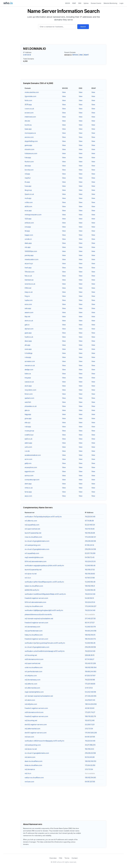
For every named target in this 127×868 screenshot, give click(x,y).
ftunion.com (29, 162)
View (64, 92)
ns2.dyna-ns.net (31, 749)
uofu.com (28, 447)
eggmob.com (30, 471)
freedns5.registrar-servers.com (36, 598)
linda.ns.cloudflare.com (33, 765)
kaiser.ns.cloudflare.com (34, 586)
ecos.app (28, 211)
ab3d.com (28, 206)
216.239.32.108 (90, 753)
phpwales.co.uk (31, 406)
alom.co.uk (29, 321)
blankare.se (29, 280)
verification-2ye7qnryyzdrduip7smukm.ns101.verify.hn (45, 643)
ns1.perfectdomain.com (33, 672)
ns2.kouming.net (31, 720)
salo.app (28, 308)
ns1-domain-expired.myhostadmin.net (39, 696)
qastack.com (29, 398)
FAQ (61, 858)
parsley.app (29, 255)
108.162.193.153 (91, 761)
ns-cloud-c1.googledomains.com (37, 753)
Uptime (86, 3)
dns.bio (27, 121)
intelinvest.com (30, 117)
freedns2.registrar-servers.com (36, 716)
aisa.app (28, 166)
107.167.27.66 (90, 578)
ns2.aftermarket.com (32, 729)
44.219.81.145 (90, 700)
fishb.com (28, 100)
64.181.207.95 (90, 737)
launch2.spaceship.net (33, 570)
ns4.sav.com (29, 782)
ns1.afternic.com (31, 521)
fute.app (28, 158)
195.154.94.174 (90, 639)
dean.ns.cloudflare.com (33, 761)
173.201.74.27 (90, 712)
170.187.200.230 (91, 733)
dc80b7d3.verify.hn (32, 590)
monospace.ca (30, 133)
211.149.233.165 (91, 696)
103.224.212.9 (90, 602)
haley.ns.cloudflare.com (34, 635)
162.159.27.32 (90, 570)
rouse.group (29, 431)
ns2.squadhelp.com (32, 525)
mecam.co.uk (30, 365)
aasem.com (29, 312)
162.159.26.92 (90, 574)
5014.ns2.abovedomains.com (36, 561)
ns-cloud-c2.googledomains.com (37, 549)
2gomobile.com (30, 96)
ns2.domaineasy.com (32, 680)
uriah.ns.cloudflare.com (34, 667)
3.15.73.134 (89, 729)
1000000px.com (31, 251)
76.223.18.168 (90, 680)
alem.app (28, 484)
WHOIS (68, 3)
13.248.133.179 (90, 627)
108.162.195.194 (91, 667)
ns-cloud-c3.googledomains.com (37, 647)
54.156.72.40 (90, 557)
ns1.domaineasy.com (32, 627)
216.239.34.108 (90, 549)
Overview (53, 858)
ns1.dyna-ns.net (31, 574)
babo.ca (28, 374)
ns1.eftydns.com (31, 676)
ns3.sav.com (29, 737)
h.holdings (29, 353)
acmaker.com (30, 361)
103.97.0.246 (90, 720)
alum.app (28, 386)
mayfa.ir (28, 178)
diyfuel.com (29, 329)
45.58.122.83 (90, 708)
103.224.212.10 (90, 561)
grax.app (28, 418)
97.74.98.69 (89, 521)
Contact (75, 858)
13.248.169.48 (90, 566)
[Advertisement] (63, 37)
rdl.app (27, 174)
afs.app (27, 345)
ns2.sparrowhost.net (32, 663)
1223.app (28, 219)
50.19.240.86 (90, 757)
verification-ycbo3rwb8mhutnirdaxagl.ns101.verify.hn (45, 651)
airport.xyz (29, 264)
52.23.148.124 (90, 525)
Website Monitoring (110, 3)
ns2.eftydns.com (31, 704)
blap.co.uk (29, 292)
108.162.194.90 (90, 778)
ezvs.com (28, 304)
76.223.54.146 (90, 517)
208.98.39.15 (90, 655)
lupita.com (29, 300)
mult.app (28, 198)
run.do (27, 451)
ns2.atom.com (30, 757)
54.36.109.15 (89, 598)
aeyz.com (28, 496)
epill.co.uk (28, 439)
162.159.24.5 (89, 749)
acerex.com (29, 137)
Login (121, 3)
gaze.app (28, 333)
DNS (80, 3)
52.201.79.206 (90, 553)
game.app (28, 145)
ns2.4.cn (28, 773)
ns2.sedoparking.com (33, 745)
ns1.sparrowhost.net (32, 529)
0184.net (28, 288)
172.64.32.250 (90, 765)
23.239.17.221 (90, 725)
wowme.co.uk (30, 284)
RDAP (74, 3)
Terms (67, 858)
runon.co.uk (29, 109)
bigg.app (28, 414)
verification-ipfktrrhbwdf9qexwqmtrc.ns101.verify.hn (44, 582)
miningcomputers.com (33, 215)
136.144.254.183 (91, 704)
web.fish (28, 402)
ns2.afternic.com (31, 684)
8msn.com (29, 394)
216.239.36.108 (90, 647)
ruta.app (28, 357)
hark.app (28, 268)
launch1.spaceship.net (33, 533)
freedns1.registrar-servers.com (36, 708)
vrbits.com (29, 202)
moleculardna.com (32, 92)
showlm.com (29, 149)
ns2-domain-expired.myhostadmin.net (39, 619)
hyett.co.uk (29, 337)
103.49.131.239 (90, 663)
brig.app (28, 378)
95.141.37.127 (90, 623)
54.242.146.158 (90, 692)
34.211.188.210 (90, 745)
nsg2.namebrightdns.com (34, 692)
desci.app (28, 341)
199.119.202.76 (90, 716)
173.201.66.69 (90, 684)
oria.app (28, 227)
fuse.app (28, 186)
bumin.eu (28, 125)
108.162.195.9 (90, 586)
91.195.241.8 (89, 545)
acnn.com (28, 459)
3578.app (28, 105)
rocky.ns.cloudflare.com (34, 606)
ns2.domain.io (30, 769)
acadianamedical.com (33, 455)
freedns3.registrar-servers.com (36, 639)
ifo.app (27, 182)
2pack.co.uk (29, 194)
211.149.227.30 (90, 619)
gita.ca (27, 410)
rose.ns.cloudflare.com (33, 537)
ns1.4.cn (28, 578)
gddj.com (28, 463)
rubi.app (28, 427)
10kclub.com (29, 272)
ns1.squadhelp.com (32, 553)
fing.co (27, 296)
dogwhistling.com (31, 141)
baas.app (28, 129)
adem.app (28, 443)
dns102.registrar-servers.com (36, 725)
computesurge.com (32, 480)
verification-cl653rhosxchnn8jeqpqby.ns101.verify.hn (44, 741)
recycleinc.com (30, 390)
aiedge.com (29, 370)
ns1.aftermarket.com (32, 688)
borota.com (29, 170)
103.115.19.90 (90, 529)
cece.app (28, 349)
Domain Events (96, 3)
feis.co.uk (28, 276)
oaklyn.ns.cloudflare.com (34, 778)
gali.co (27, 325)
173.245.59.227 (91, 606)
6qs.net (27, 317)
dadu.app (28, 243)
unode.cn (28, 239)
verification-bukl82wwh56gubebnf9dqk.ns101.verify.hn (45, 594)
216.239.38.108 (90, 541)
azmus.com (29, 476)
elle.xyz (28, 423)
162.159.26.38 (90, 533)
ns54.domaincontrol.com (34, 712)
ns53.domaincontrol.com (34, 659)
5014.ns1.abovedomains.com (35, 602)
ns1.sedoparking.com (33, 545)
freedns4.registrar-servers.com (36, 623)
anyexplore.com (31, 467)
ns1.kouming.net (31, 655)
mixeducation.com (32, 259)
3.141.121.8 (27, 55)
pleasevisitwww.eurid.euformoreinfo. (38, 614)
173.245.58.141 (90, 537)
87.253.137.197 (90, 676)
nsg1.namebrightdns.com (34, 557)
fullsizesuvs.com (31, 153)
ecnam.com (29, 113)
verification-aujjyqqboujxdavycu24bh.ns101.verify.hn (44, 566)
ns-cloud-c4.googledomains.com (37, 541)
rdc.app (28, 247)
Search (83, 27)
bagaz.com (29, 235)
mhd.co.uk (29, 488)
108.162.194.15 (90, 635)
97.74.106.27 (90, 659)
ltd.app (27, 231)
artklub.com (29, 223)
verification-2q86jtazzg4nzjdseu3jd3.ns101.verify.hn (44, 610)
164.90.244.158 (91, 631)
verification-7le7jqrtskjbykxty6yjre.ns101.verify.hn (43, 517)
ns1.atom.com (30, 700)
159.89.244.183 (91, 672)
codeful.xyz (29, 435)
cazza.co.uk (29, 382)
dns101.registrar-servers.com (36, 733)
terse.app (28, 492)
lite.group (28, 190)
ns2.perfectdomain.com (34, 631)
